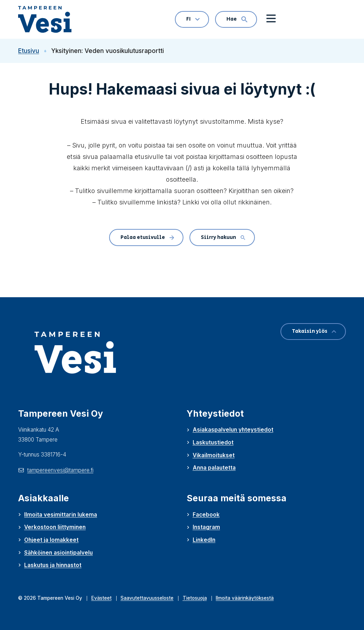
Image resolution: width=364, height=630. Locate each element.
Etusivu (32, 51)
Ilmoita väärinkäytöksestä (245, 598)
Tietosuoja (195, 598)
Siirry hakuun (223, 237)
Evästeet (101, 598)
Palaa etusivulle (147, 237)
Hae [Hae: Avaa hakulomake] (237, 19)
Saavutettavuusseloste (147, 598)
